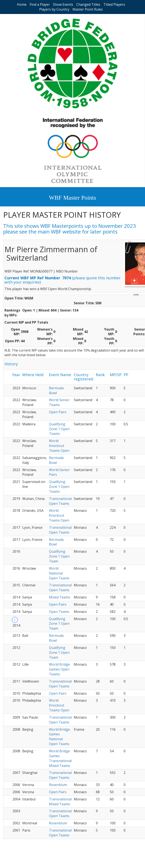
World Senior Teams (59, 402)
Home (22, 4)
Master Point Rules (88, 9)
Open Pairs (58, 412)
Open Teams (59, 612)
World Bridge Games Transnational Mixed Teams (60, 758)
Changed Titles (88, 4)
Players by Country (54, 9)
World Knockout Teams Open (59, 446)
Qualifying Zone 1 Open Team (59, 556)
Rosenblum (58, 785)
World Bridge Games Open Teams (59, 669)
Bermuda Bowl (56, 390)
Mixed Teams (60, 597)
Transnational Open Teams (60, 501)
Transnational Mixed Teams (60, 802)
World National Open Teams (59, 573)
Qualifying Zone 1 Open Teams (59, 429)
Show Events (63, 4)
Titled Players (114, 4)
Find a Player (40, 4)
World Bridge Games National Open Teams (59, 737)
